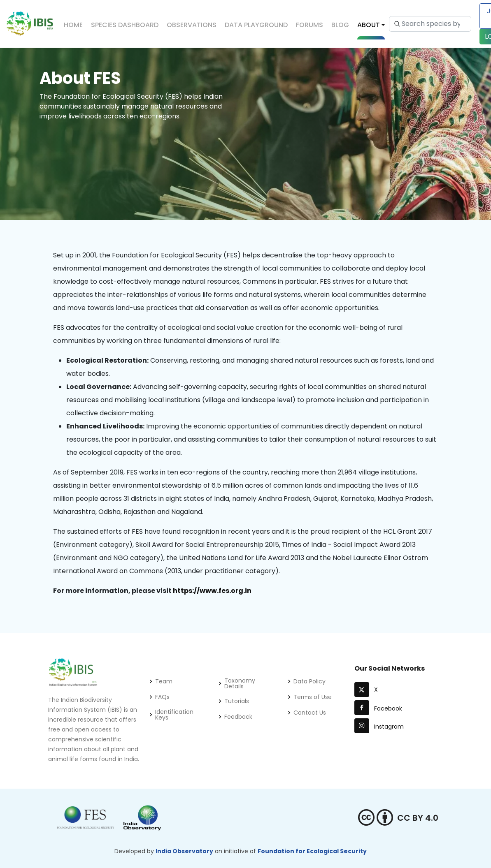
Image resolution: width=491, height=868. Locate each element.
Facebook (378, 708)
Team (164, 681)
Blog (340, 25)
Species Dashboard (125, 25)
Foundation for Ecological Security (312, 851)
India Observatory (184, 851)
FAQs (162, 697)
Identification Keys (174, 715)
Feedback (238, 717)
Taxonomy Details (240, 683)
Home (73, 25)
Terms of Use (313, 697)
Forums (309, 25)
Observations (192, 25)
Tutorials (237, 701)
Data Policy (309, 681)
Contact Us (310, 713)
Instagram (379, 727)
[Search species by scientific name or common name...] (430, 24)
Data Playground (256, 25)
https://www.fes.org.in (212, 591)
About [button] (369, 25)
